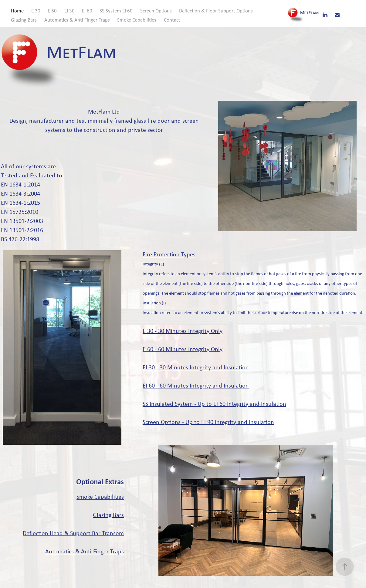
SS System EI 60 (116, 11)
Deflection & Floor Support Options (216, 11)
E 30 (36, 11)
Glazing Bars (24, 20)
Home (17, 11)
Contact (172, 20)
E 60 (52, 11)
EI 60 (87, 11)
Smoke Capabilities (137, 20)
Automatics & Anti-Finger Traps (77, 20)
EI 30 (69, 11)
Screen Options (156, 11)
